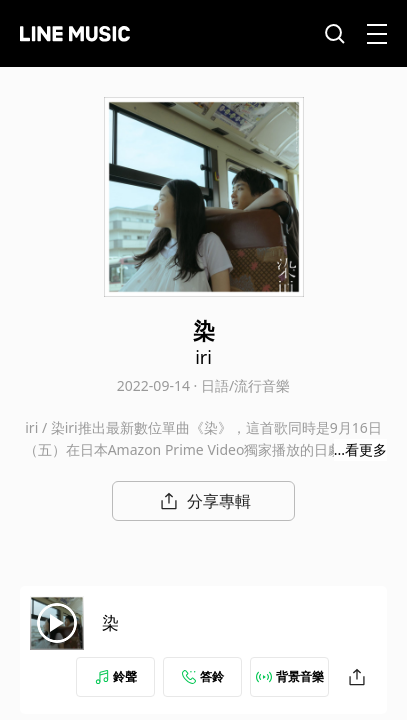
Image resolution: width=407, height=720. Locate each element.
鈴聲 (116, 676)
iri (203, 357)
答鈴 (203, 676)
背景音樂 (290, 676)
